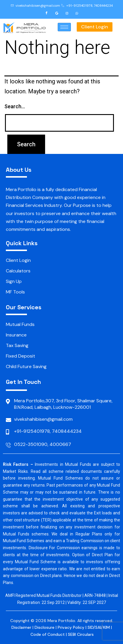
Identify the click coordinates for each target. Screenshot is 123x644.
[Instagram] (67, 13)
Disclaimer (21, 627)
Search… (15, 106)
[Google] (57, 13)
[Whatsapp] (77, 13)
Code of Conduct (48, 634)
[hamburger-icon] (64, 27)
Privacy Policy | (73, 627)
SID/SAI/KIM (99, 627)
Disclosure (45, 627)
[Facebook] (47, 13)
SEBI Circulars (81, 634)
